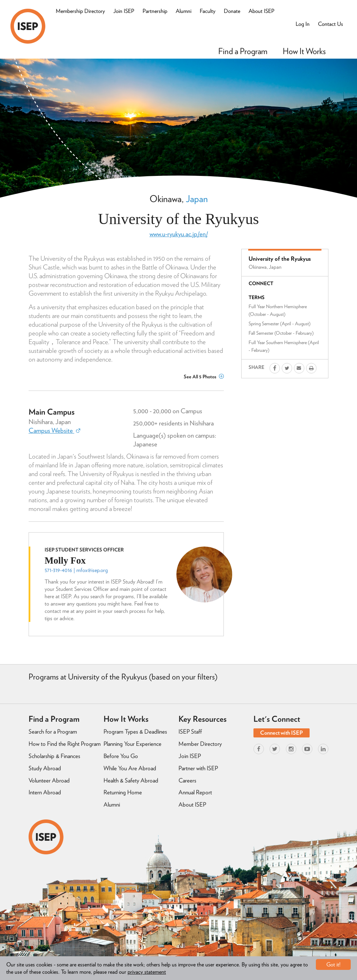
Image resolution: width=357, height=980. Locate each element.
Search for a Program (53, 732)
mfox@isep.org (92, 570)
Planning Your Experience (132, 744)
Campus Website (54, 430)
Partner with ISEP (198, 768)
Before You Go (121, 756)
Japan (197, 199)
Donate (232, 11)
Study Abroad (45, 768)
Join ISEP (124, 11)
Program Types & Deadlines (135, 732)
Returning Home (123, 792)
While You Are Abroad (130, 768)
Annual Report (195, 792)
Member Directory (200, 744)
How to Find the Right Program (65, 744)
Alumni (184, 11)
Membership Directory (80, 11)
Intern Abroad (45, 792)
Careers (187, 780)
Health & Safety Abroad (131, 780)
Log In (303, 24)
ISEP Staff (190, 732)
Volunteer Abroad (49, 780)
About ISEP (261, 11)
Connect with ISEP (282, 733)
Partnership (155, 11)
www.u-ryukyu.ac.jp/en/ (179, 234)
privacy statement (147, 972)
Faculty (208, 11)
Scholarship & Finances (54, 756)
